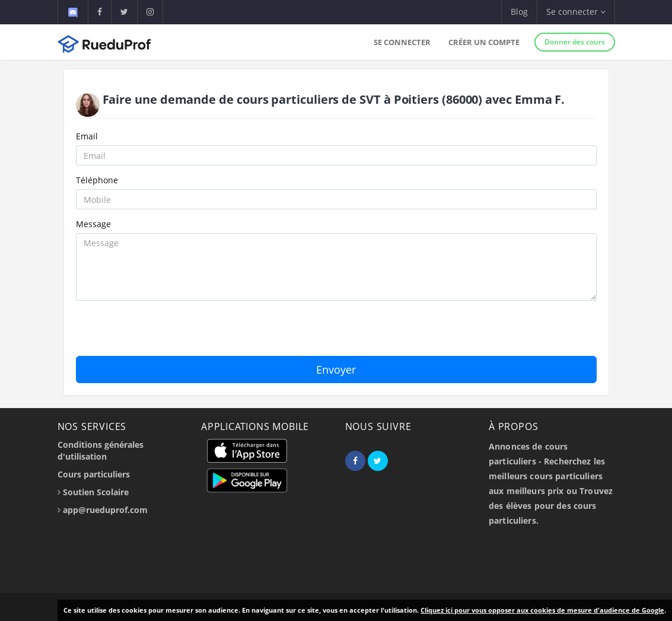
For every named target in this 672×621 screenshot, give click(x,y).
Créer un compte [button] (484, 42)
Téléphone (97, 180)
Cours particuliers (94, 474)
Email (87, 136)
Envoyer (336, 370)
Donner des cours (575, 42)
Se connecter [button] (576, 12)
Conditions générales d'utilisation (101, 450)
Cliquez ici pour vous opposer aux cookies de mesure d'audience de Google (542, 610)
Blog (519, 12)
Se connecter (402, 42)
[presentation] (166, 333)
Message (93, 224)
